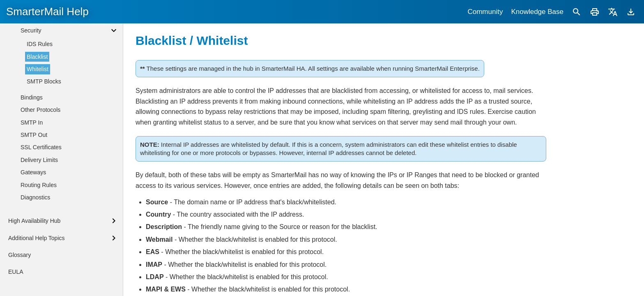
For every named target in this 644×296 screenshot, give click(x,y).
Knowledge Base (537, 12)
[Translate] (613, 12)
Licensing (33, 70)
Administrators (39, 32)
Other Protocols (40, 213)
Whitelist (38, 172)
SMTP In (32, 225)
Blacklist (37, 160)
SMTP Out (34, 238)
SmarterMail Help (47, 12)
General (31, 57)
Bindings (32, 200)
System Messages (44, 82)
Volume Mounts (40, 95)
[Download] (631, 12)
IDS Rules (40, 147)
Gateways (33, 275)
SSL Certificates (41, 250)
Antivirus (32, 120)
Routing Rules (39, 288)
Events (29, 45)
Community (485, 12)
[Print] (595, 12)
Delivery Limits (39, 263)
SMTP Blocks (44, 184)
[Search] (577, 12)
